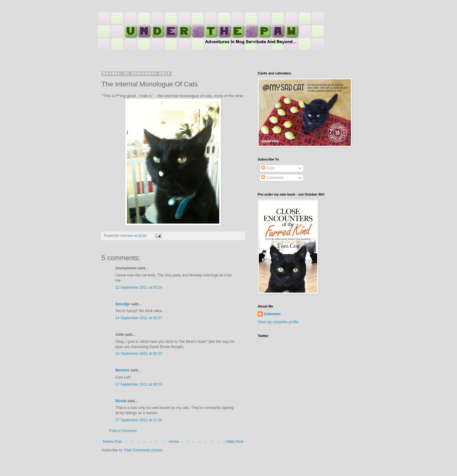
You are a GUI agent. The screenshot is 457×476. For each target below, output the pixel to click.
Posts (268, 168)
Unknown (272, 314)
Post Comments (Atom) (143, 450)
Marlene (122, 370)
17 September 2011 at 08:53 (139, 384)
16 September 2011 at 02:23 (139, 354)
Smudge (123, 304)
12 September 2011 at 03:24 (139, 288)
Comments (272, 178)
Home (174, 442)
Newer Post (113, 442)
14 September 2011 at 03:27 (139, 318)
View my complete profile (278, 322)
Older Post (234, 442)
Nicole (121, 401)
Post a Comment (123, 431)
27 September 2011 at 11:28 (139, 420)
